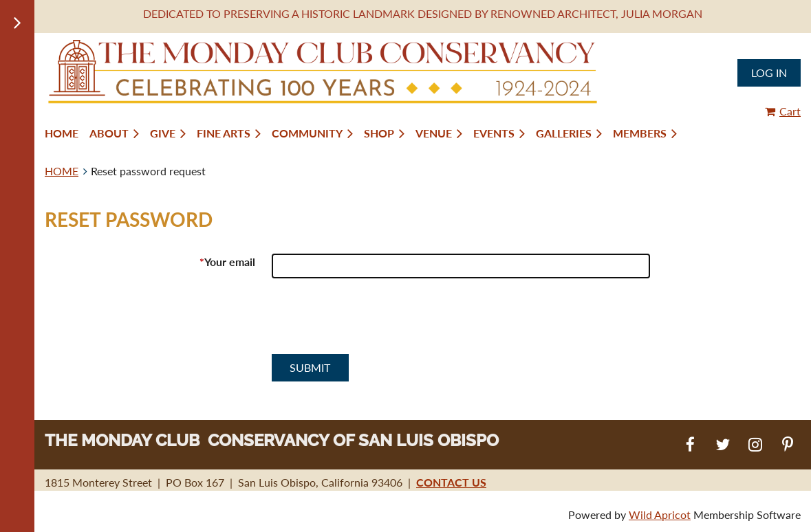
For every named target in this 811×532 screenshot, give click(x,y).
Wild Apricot (660, 514)
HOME (62, 171)
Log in (769, 73)
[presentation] (376, 322)
